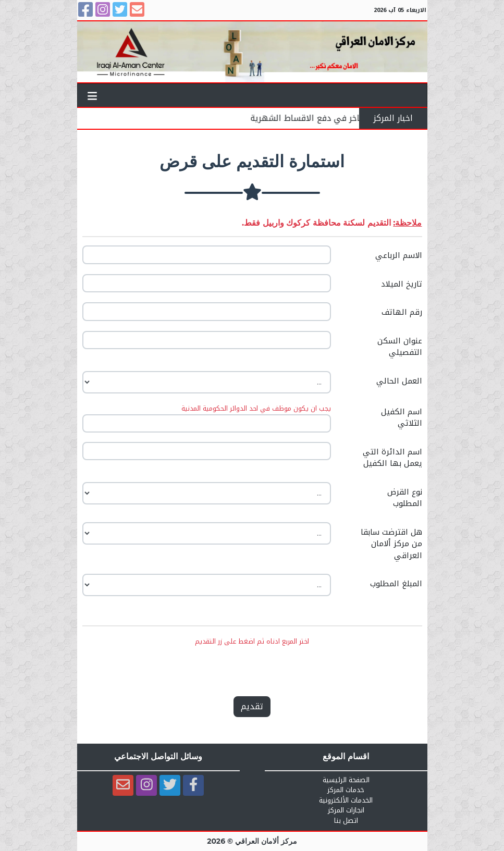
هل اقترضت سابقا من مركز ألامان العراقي (391, 544)
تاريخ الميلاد (402, 284)
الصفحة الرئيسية (346, 780)
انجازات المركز (346, 810)
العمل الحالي (399, 381)
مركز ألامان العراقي (266, 841)
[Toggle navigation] (93, 95)
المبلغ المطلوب (396, 584)
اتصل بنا (346, 821)
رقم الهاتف (402, 312)
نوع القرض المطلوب (405, 498)
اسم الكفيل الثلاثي (402, 418)
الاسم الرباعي (399, 255)
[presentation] (251, 668)
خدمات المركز (346, 790)
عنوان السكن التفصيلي (400, 347)
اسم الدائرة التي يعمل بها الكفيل (392, 458)
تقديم (252, 706)
